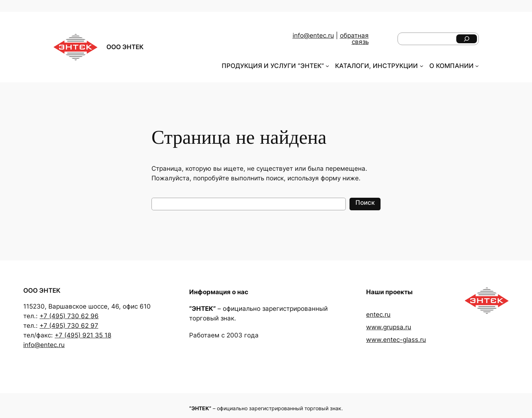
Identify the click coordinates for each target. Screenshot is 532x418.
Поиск (365, 203)
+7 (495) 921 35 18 (83, 335)
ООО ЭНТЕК (125, 47)
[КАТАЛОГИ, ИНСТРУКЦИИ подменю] (422, 66)
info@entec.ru (313, 35)
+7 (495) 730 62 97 (69, 326)
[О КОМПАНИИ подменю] (477, 66)
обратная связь (354, 39)
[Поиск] (467, 39)
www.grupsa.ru (389, 327)
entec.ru (378, 315)
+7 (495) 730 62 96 (69, 316)
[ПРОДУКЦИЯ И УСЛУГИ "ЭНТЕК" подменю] (327, 66)
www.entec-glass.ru (396, 340)
